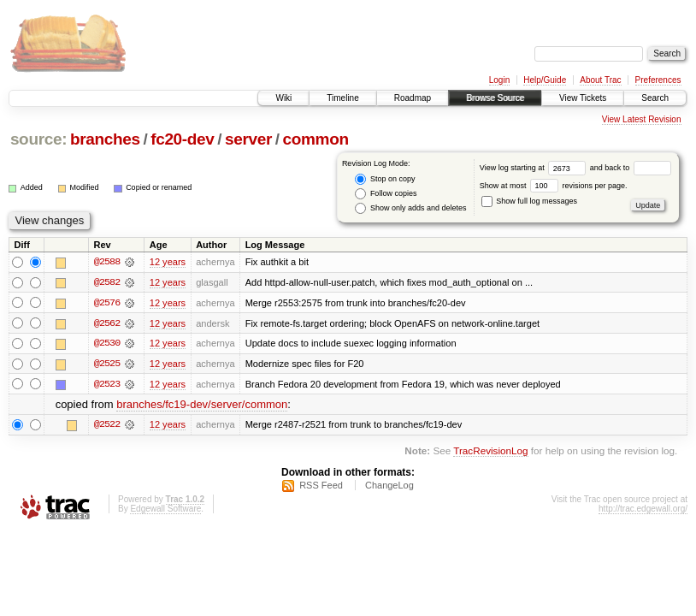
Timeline (342, 98)
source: (38, 139)
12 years (168, 262)
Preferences (658, 80)
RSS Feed (321, 487)
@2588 (107, 262)
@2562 (107, 323)
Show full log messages (529, 201)
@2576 (107, 303)
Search (655, 98)
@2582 (107, 282)
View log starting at (535, 168)
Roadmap (413, 98)
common (316, 139)
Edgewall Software (165, 510)
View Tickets (583, 98)
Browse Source (495, 98)
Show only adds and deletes (410, 208)
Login (499, 80)
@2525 (107, 364)
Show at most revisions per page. (554, 186)
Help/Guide (545, 80)
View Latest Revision (642, 119)
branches (105, 139)
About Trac (600, 80)
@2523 (107, 385)
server (248, 139)
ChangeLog (389, 487)
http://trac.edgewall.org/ (643, 510)
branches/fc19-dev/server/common (202, 406)
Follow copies (386, 194)
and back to (631, 168)
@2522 (107, 426)
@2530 (107, 344)
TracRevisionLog (490, 452)
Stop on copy (385, 179)
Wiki (283, 98)
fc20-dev (182, 139)
